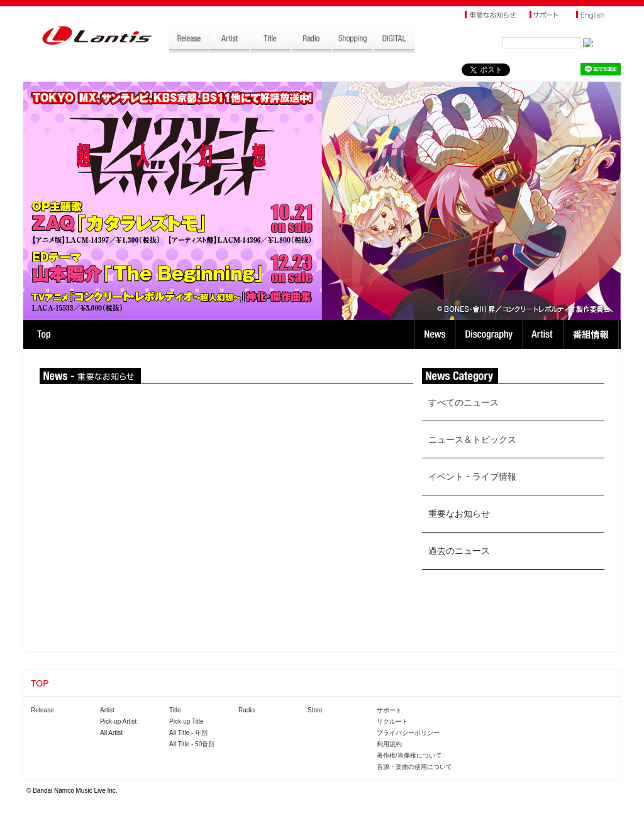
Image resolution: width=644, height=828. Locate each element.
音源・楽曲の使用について (414, 767)
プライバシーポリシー (408, 733)
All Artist (111, 733)
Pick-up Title (186, 721)
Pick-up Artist (118, 721)
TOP (44, 334)
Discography (490, 334)
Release (42, 710)
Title (175, 710)
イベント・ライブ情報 (472, 477)
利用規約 (389, 744)
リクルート (392, 721)
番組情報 (593, 334)
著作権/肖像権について (409, 755)
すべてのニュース (464, 402)
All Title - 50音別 (192, 744)
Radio (247, 710)
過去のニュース (459, 551)
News (435, 334)
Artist (544, 334)
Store (315, 710)
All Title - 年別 (188, 733)
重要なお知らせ (459, 514)
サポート (389, 710)
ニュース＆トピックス (472, 439)
